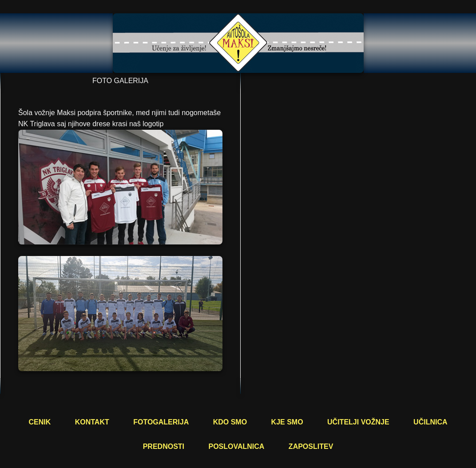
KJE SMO (287, 422)
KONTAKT (92, 422)
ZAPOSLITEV (311, 446)
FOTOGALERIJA (161, 422)
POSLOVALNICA (236, 446)
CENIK (40, 422)
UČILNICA (430, 422)
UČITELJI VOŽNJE (358, 422)
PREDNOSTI (164, 446)
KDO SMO (230, 422)
